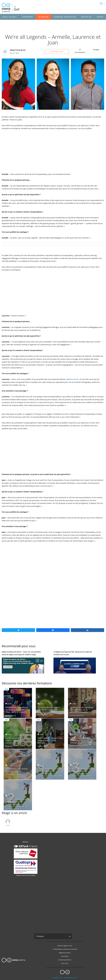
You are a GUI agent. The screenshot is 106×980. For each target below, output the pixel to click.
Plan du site (65, 963)
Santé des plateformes (65, 960)
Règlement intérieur (65, 953)
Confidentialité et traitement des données (65, 949)
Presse (100, 17)
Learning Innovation (65, 17)
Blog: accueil (10, 17)
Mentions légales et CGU (65, 946)
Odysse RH (86, 17)
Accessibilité (65, 956)
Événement (28, 17)
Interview (43, 17)
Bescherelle (74, 379)
